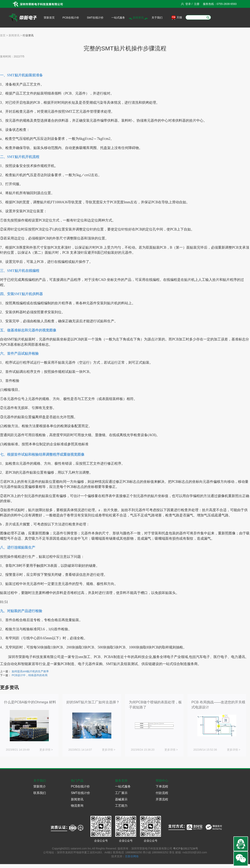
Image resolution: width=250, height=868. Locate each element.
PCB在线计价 (71, 18)
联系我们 (40, 793)
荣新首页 (49, 18)
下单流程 (162, 786)
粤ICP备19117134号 (186, 848)
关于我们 (157, 18)
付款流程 (162, 793)
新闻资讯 (138, 18)
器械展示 (121, 799)
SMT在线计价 (95, 18)
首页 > (4, 35)
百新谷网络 (132, 856)
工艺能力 (121, 806)
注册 (197, 4)
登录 (188, 4)
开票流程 (162, 799)
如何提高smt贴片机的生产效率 (30, 671)
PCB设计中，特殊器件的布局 (30, 675)
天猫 (177, 18)
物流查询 (77, 806)
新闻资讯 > (15, 35)
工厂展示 (121, 793)
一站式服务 (118, 18)
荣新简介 (40, 786)
